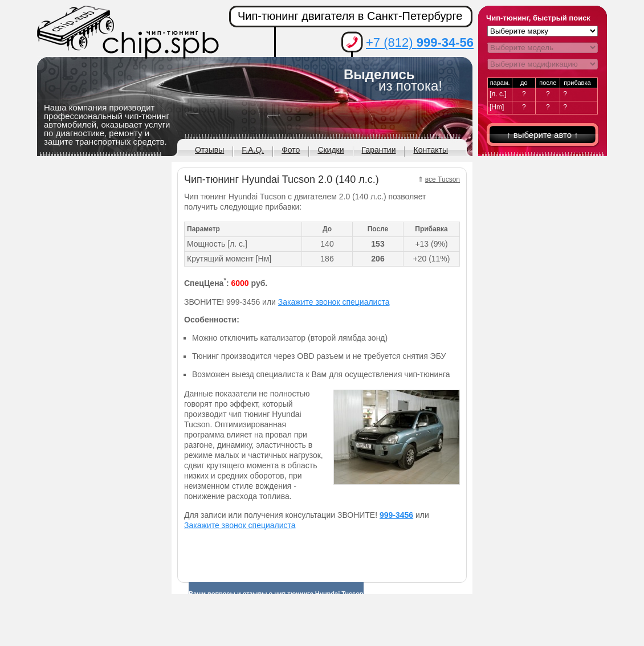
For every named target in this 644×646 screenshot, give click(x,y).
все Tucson (443, 179)
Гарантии (379, 150)
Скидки (331, 150)
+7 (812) (420, 42)
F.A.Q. (253, 150)
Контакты (430, 150)
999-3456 (396, 515)
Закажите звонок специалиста (334, 302)
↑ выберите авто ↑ (543, 135)
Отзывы (209, 150)
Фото (291, 150)
